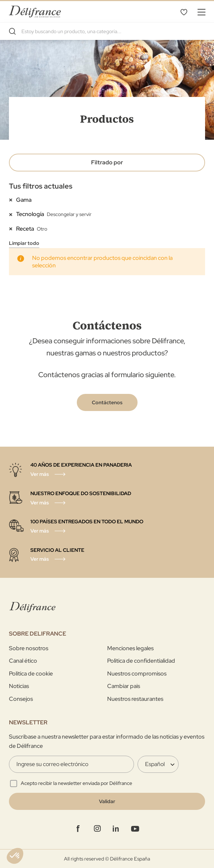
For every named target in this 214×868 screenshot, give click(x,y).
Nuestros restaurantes (135, 699)
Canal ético (23, 661)
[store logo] (35, 12)
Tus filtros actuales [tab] (41, 186)
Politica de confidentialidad (141, 661)
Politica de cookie (31, 674)
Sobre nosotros (29, 648)
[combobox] (107, 31)
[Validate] (107, 801)
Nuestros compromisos (137, 674)
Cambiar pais (124, 686)
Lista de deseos (184, 12)
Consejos (21, 699)
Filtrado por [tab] (107, 162)
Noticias (19, 686)
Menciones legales (130, 648)
